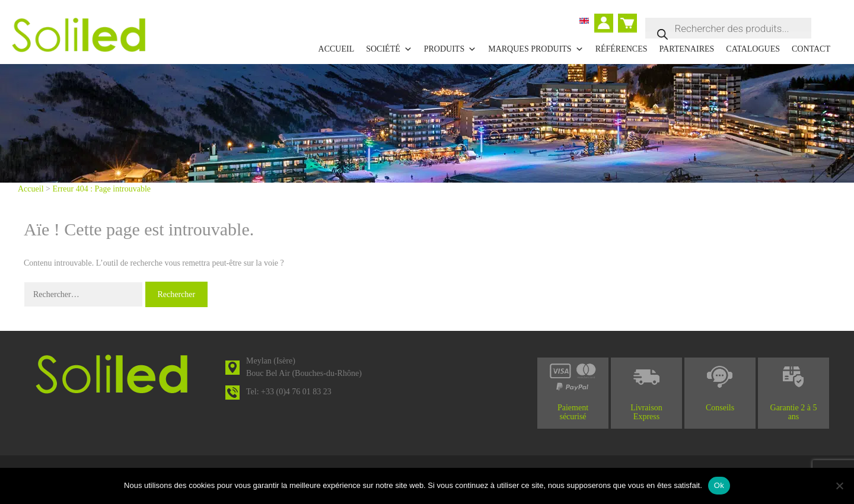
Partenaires (687, 49)
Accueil (337, 49)
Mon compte (606, 24)
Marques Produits (536, 49)
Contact (811, 49)
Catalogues (753, 49)
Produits (450, 49)
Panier (629, 18)
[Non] (839, 486)
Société (389, 49)
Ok (719, 485)
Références (622, 49)
